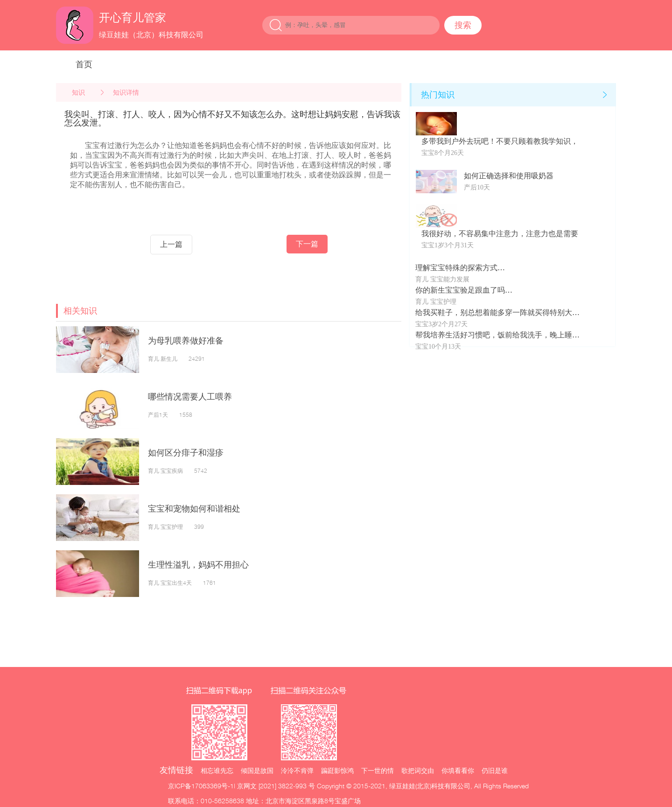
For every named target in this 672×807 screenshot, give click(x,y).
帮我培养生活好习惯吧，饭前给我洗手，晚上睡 (494, 335)
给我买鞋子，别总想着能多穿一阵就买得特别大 (494, 312)
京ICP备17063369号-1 (201, 786)
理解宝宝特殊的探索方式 (456, 268)
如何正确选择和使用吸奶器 (509, 176)
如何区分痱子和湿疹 (186, 453)
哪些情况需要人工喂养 (190, 396)
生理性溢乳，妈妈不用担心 (198, 565)
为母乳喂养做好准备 (186, 340)
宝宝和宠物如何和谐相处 (194, 509)
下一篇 (307, 244)
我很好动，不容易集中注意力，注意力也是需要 (500, 234)
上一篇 (171, 244)
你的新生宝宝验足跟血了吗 (460, 290)
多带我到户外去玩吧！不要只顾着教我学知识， (500, 141)
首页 (84, 64)
